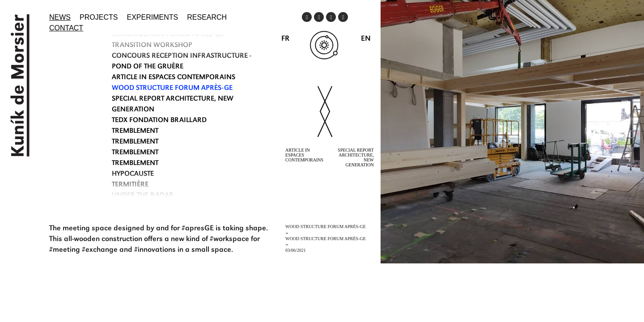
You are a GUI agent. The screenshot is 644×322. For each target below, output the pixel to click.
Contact (66, 28)
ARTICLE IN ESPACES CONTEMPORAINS (174, 78)
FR (285, 39)
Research (207, 17)
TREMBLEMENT (135, 131)
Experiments (153, 17)
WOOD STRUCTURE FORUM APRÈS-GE (172, 89)
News (60, 17)
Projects (99, 17)
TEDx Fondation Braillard (159, 121)
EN (366, 39)
